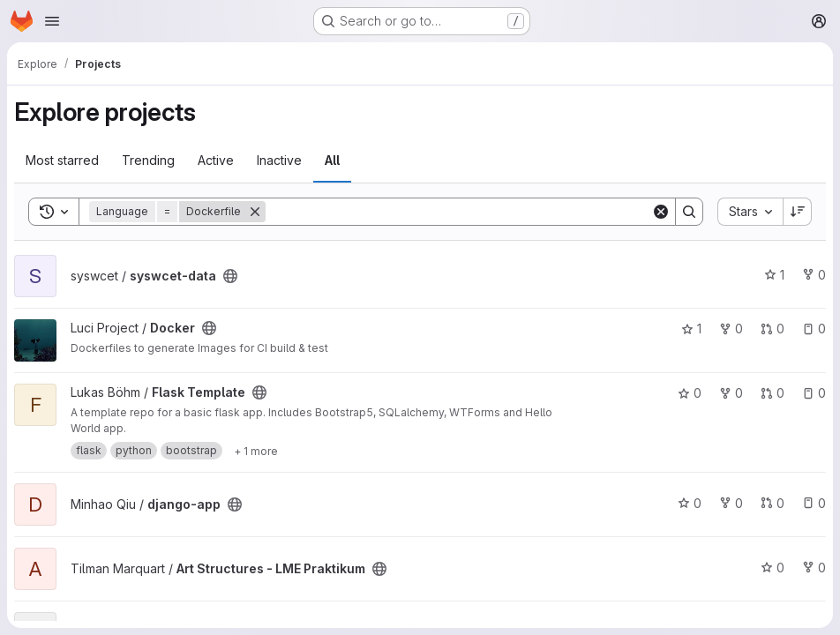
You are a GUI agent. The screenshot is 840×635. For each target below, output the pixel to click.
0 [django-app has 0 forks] (731, 503)
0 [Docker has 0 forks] (731, 329)
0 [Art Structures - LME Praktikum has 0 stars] (772, 568)
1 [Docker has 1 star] (691, 329)
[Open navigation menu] (52, 21)
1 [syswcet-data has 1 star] (774, 275)
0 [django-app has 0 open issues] (814, 503)
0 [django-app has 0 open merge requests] (772, 503)
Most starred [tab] (62, 160)
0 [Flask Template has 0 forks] (731, 393)
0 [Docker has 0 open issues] (814, 329)
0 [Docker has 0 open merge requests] (772, 329)
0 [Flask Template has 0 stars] (690, 393)
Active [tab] (216, 160)
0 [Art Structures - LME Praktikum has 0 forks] (814, 568)
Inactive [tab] (279, 160)
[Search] (458, 212)
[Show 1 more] (256, 451)
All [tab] (332, 160)
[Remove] (255, 212)
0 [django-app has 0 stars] (690, 503)
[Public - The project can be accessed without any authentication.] (230, 276)
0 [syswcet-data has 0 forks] (814, 275)
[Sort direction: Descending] (798, 212)
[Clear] (661, 212)
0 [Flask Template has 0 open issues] (814, 393)
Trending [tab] (148, 160)
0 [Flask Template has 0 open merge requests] (772, 393)
